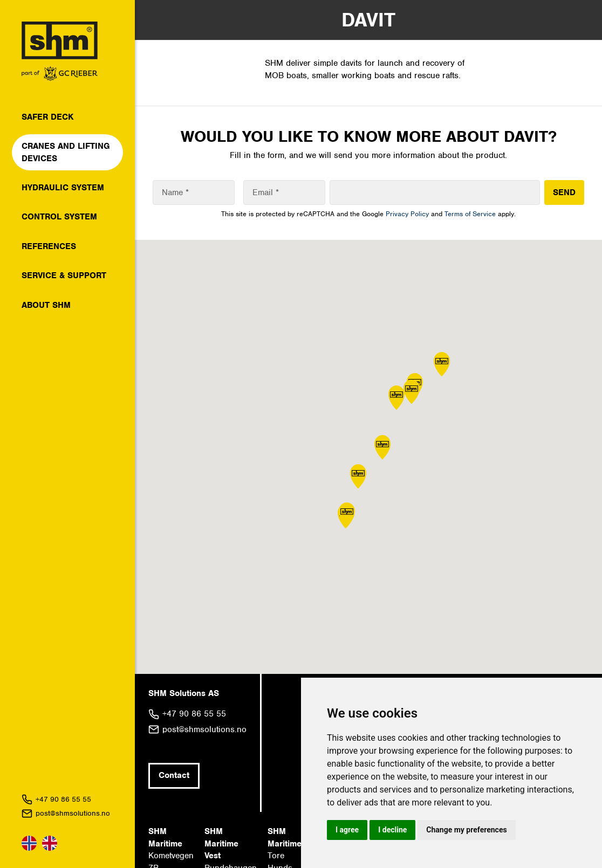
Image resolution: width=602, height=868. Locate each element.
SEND (564, 192)
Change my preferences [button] (466, 830)
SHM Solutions (60, 51)
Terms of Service (470, 214)
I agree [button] (347, 830)
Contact (174, 775)
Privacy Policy (407, 214)
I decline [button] (392, 830)
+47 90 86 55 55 (63, 799)
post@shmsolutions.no (73, 813)
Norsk (29, 843)
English (50, 843)
